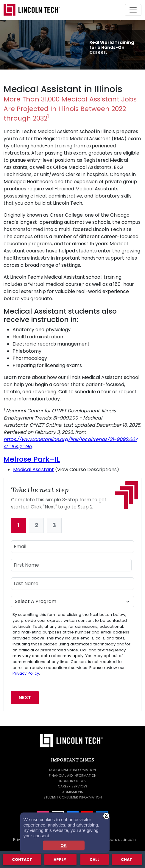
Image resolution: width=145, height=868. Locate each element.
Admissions (73, 792)
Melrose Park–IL (32, 459)
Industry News (72, 781)
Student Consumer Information (73, 797)
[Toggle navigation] (133, 10)
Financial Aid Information (73, 776)
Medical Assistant (33, 470)
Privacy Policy (26, 673)
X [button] (106, 816)
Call (94, 859)
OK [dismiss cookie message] (63, 845)
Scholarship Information (72, 770)
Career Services (72, 786)
